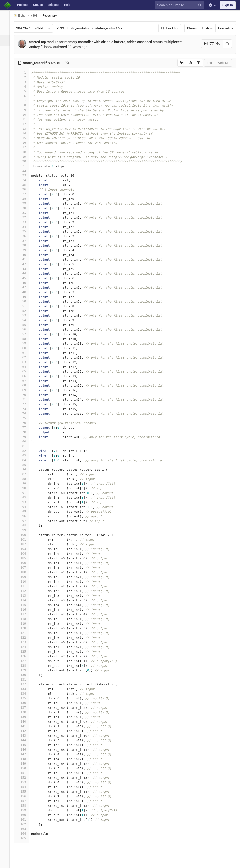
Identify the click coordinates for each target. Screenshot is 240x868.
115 (24, 605)
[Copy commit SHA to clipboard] (227, 44)
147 (24, 754)
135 (24, 698)
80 (24, 441)
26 (24, 189)
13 (24, 129)
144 (24, 740)
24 (24, 180)
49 (24, 297)
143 (24, 735)
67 (24, 381)
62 (24, 357)
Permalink (226, 28)
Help (67, 5)
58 (24, 339)
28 (24, 199)
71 (24, 399)
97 (24, 521)
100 (24, 535)
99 (24, 530)
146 (24, 749)
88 (24, 479)
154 (24, 787)
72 (24, 404)
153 (24, 782)
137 (24, 707)
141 (24, 726)
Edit (210, 63)
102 (24, 544)
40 (24, 255)
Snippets (53, 5)
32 (24, 217)
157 (24, 801)
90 (24, 488)
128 (24, 665)
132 (24, 684)
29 (24, 203)
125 (24, 651)
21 (24, 166)
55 (24, 325)
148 (24, 759)
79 (24, 437)
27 (24, 194)
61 (24, 353)
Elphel (22, 16)
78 (24, 432)
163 (24, 829)
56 (24, 329)
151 (24, 773)
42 (24, 264)
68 (24, 385)
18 (24, 152)
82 (24, 451)
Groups (38, 5)
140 (24, 721)
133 (24, 689)
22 (24, 171)
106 (24, 563)
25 (24, 185)
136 (24, 703)
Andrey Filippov (43, 47)
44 (24, 273)
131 (24, 679)
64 (24, 367)
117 (24, 614)
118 (24, 619)
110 (24, 581)
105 (24, 558)
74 (24, 413)
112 (24, 591)
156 (24, 796)
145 (24, 745)
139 (24, 717)
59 (24, 343)
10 (24, 115)
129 (24, 670)
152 (24, 777)
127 (24, 661)
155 (24, 791)
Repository (52, 16)
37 (24, 241)
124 (24, 647)
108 (24, 572)
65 (24, 371)
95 (24, 511)
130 (24, 675)
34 (24, 227)
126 (24, 656)
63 (24, 362)
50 (24, 301)
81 (24, 446)
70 (24, 395)
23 (24, 175)
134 (24, 693)
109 (24, 577)
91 (24, 493)
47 (24, 287)
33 (24, 222)
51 (24, 306)
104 (24, 553)
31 (24, 213)
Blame (192, 28)
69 (24, 390)
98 (24, 525)
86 (24, 469)
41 (24, 259)
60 (24, 348)
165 (24, 838)
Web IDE (223, 63)
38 (24, 245)
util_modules (82, 28)
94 (24, 507)
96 (24, 516)
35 (24, 231)
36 (24, 236)
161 (24, 819)
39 (24, 250)
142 (24, 731)
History (207, 28)
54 (24, 320)
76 (24, 423)
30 (24, 208)
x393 (63, 28)
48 (24, 292)
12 (24, 124)
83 (24, 455)
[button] (6, 862)
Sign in (228, 5)
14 (24, 133)
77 (24, 427)
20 (24, 161)
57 (24, 334)
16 (24, 143)
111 (24, 586)
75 (24, 418)
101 (24, 539)
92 (24, 497)
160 (24, 815)
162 (24, 824)
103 (24, 549)
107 (24, 567)
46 (24, 283)
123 (24, 642)
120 (24, 628)
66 (24, 376)
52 (24, 311)
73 (24, 409)
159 (24, 810)
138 (24, 712)
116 (24, 609)
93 (24, 502)
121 (24, 633)
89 (24, 483)
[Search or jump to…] (180, 5)
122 (24, 637)
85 (24, 465)
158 (24, 805)
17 (24, 147)
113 (24, 595)
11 (24, 119)
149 (24, 763)
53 (24, 315)
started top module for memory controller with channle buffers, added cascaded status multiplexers (108, 42)
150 (24, 768)
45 (24, 278)
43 (24, 269)
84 (24, 460)
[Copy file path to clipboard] (70, 63)
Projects (23, 5)
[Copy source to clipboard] (182, 63)
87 (24, 474)
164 (24, 833)
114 (24, 600)
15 (24, 138)
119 (24, 623)
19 (24, 157)
